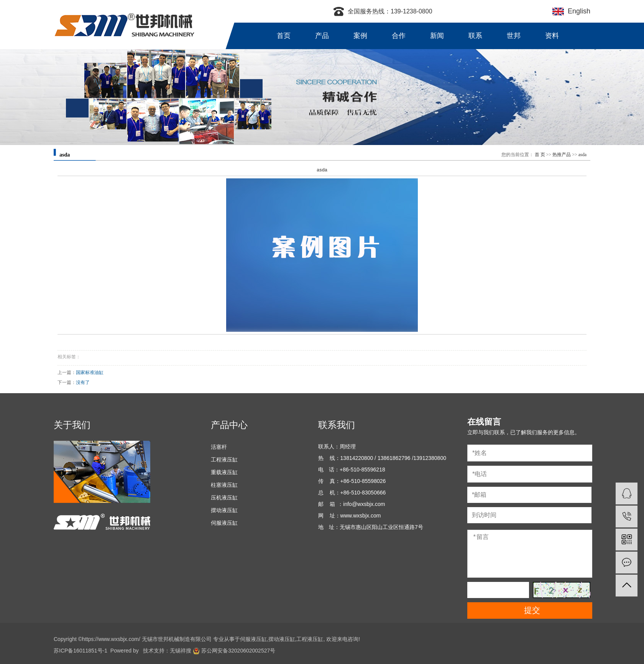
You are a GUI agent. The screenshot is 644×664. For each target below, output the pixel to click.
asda (582, 155)
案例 (360, 36)
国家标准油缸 (90, 372)
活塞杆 (219, 447)
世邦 (514, 36)
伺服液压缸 (224, 523)
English (577, 11)
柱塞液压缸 (224, 485)
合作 (399, 36)
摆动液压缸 (224, 510)
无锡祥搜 (181, 651)
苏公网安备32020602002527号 (234, 651)
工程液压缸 (224, 460)
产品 (322, 36)
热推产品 (562, 155)
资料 (552, 36)
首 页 (540, 155)
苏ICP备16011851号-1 (80, 651)
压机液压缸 (224, 498)
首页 (284, 36)
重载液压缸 (224, 472)
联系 (475, 36)
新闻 (437, 36)
